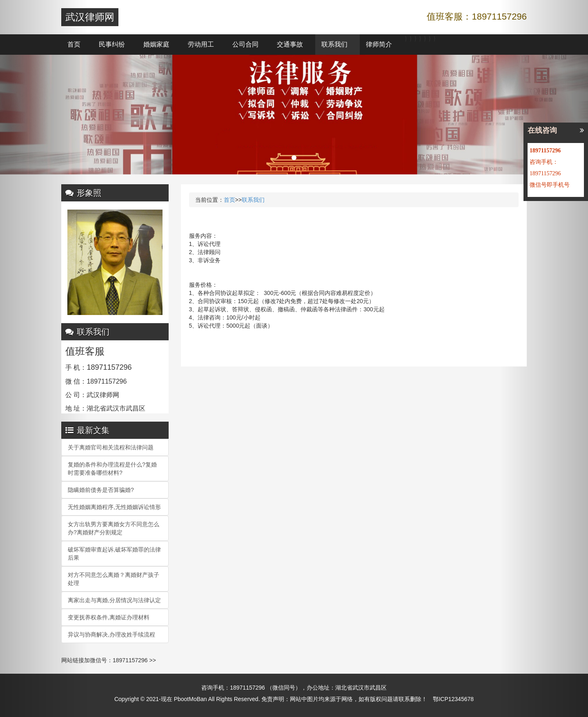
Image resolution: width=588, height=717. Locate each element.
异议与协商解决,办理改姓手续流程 (111, 634)
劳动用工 (201, 44)
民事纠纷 (112, 44)
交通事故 (290, 44)
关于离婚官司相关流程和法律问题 (111, 447)
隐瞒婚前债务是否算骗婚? (101, 490)
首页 (74, 44)
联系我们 (334, 44)
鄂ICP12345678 (453, 699)
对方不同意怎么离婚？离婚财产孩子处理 (114, 579)
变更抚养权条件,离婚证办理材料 (109, 617)
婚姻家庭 (156, 44)
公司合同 (245, 44)
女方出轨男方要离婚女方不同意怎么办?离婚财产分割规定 (114, 528)
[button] (44, 358)
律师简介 (379, 44)
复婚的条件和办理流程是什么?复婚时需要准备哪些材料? (112, 469)
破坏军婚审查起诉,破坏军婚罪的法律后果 (114, 554)
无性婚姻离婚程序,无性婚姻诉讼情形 (114, 507)
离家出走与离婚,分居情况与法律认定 (114, 600)
